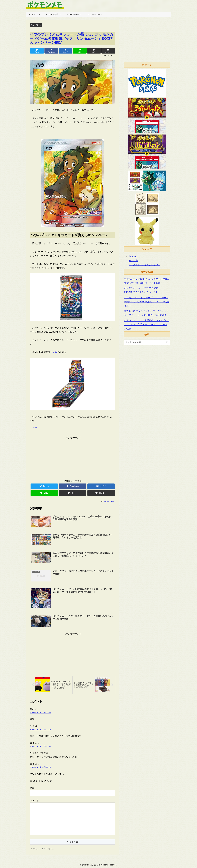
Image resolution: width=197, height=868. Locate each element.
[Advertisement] (73, 457)
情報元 (35, 427)
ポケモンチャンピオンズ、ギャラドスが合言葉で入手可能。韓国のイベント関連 (147, 281)
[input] (147, 342)
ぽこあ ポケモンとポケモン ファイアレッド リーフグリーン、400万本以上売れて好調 (146, 313)
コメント (34, 801)
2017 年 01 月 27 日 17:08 (40, 713)
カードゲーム (36, 25)
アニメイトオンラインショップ (144, 265)
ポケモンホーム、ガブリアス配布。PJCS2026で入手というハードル (142, 290)
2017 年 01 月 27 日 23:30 (40, 747)
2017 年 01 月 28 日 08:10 (40, 768)
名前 (32, 788)
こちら (54, 352)
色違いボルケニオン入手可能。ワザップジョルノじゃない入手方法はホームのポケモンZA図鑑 (147, 325)
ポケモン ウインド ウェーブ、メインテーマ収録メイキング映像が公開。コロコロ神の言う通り (147, 302)
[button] (168, 342)
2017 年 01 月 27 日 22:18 (40, 730)
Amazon (133, 256)
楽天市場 (133, 261)
